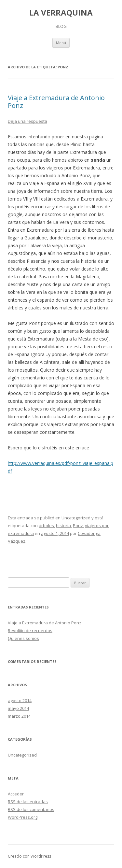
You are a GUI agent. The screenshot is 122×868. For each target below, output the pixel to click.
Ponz (78, 526)
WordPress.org (23, 817)
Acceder (16, 794)
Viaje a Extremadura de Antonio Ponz (56, 102)
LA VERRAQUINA (61, 13)
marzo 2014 (19, 716)
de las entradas (28, 802)
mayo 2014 (18, 708)
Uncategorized (76, 518)
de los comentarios (31, 809)
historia (63, 526)
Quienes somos (23, 638)
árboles (46, 526)
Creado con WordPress (29, 856)
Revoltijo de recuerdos (30, 631)
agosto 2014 (20, 700)
